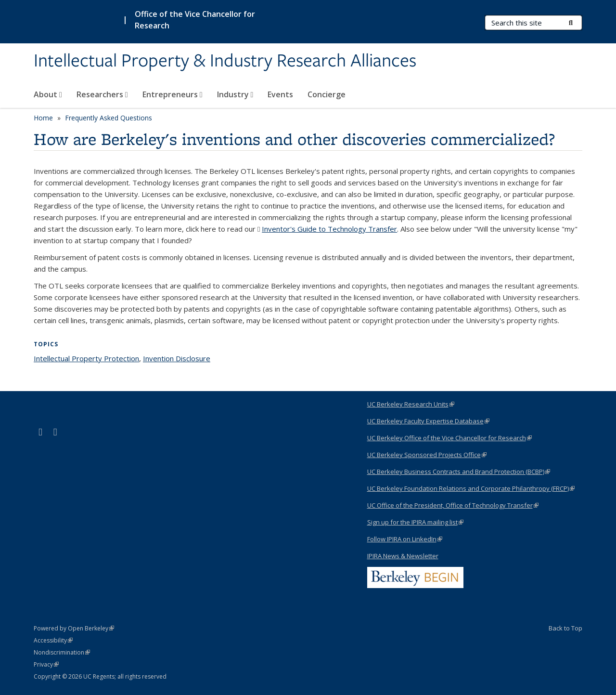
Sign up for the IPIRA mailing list (415, 522)
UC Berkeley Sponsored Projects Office (427, 455)
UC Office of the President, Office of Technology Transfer (453, 505)
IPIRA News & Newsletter (403, 556)
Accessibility (53, 640)
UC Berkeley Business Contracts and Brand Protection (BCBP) (459, 472)
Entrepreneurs (173, 94)
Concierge (327, 94)
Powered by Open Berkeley (74, 628)
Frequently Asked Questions (109, 118)
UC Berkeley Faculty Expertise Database (428, 421)
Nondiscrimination (62, 652)
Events (280, 94)
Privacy (46, 664)
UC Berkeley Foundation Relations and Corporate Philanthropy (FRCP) (471, 488)
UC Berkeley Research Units (411, 404)
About (48, 94)
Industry (235, 94)
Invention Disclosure (177, 358)
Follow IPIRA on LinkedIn (405, 539)
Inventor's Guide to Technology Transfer (329, 229)
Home (43, 118)
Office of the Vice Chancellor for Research (195, 20)
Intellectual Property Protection (86, 358)
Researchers (102, 94)
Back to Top (565, 628)
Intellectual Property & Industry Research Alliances (225, 61)
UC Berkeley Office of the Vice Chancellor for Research (449, 438)
